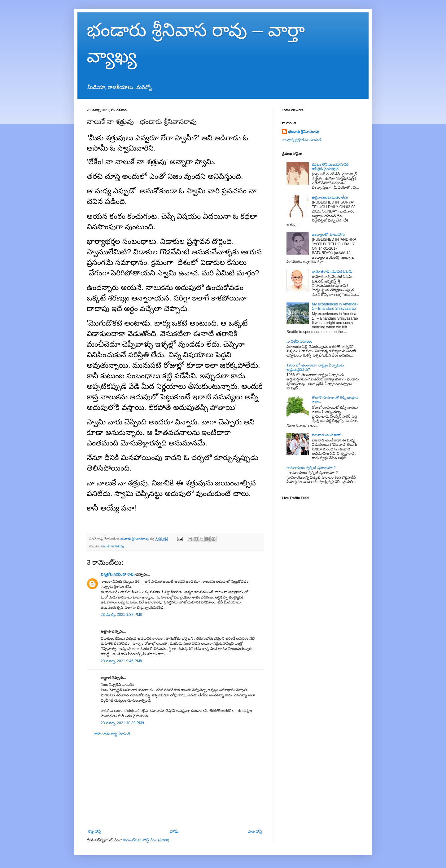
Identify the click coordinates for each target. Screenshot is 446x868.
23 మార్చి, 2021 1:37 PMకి (121, 615)
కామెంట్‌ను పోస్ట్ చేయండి (112, 734)
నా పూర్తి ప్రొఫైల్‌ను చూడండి (302, 140)
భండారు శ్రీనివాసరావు (304, 132)
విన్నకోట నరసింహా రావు (118, 574)
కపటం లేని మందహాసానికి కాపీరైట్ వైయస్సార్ (330, 167)
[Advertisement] (175, 783)
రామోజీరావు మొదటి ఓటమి (332, 271)
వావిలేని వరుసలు (299, 341)
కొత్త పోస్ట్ (94, 831)
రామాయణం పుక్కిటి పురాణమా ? (311, 468)
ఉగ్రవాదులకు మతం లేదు (330, 197)
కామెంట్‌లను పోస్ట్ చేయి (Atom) (146, 840)
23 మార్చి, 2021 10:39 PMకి (122, 723)
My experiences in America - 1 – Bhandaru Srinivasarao (335, 306)
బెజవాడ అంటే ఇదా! (327, 435)
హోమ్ (174, 831)
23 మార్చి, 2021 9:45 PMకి (121, 661)
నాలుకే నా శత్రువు (112, 546)
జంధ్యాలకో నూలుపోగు (328, 235)
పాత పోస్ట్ (255, 831)
